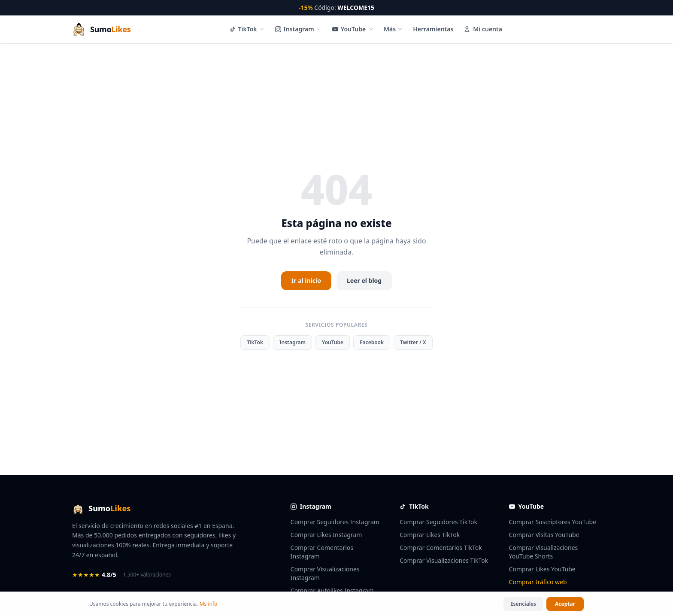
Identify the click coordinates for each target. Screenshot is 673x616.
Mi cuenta (483, 29)
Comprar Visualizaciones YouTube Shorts (544, 552)
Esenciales (523, 605)
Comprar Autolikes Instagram (332, 590)
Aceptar (565, 605)
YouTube (353, 29)
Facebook (372, 342)
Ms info (209, 605)
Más (393, 29)
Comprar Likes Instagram (326, 535)
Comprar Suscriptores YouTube (553, 522)
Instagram (299, 29)
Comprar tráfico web (538, 582)
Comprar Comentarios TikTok (441, 548)
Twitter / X (413, 342)
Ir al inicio (306, 281)
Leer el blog (364, 281)
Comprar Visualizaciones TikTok (444, 560)
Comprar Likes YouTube (542, 569)
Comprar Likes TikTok (430, 535)
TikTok (247, 29)
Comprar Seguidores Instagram (335, 522)
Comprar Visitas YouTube (544, 535)
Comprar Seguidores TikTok (438, 522)
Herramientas (433, 29)
